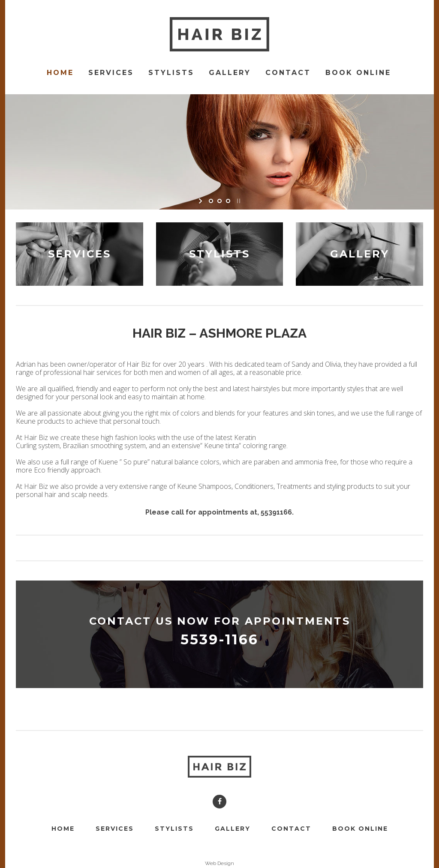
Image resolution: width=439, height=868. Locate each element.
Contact (291, 829)
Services (115, 829)
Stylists (174, 829)
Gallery (233, 829)
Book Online (360, 829)
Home (63, 829)
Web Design (219, 863)
